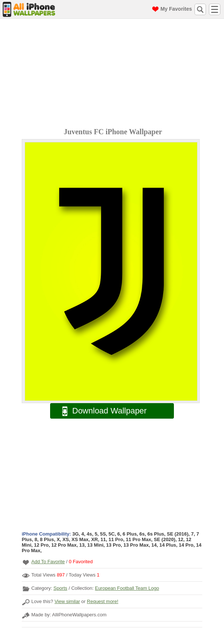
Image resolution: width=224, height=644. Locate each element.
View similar (67, 601)
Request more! (103, 601)
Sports (60, 588)
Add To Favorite (48, 562)
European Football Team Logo (127, 588)
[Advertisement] (114, 74)
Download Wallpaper (101, 411)
